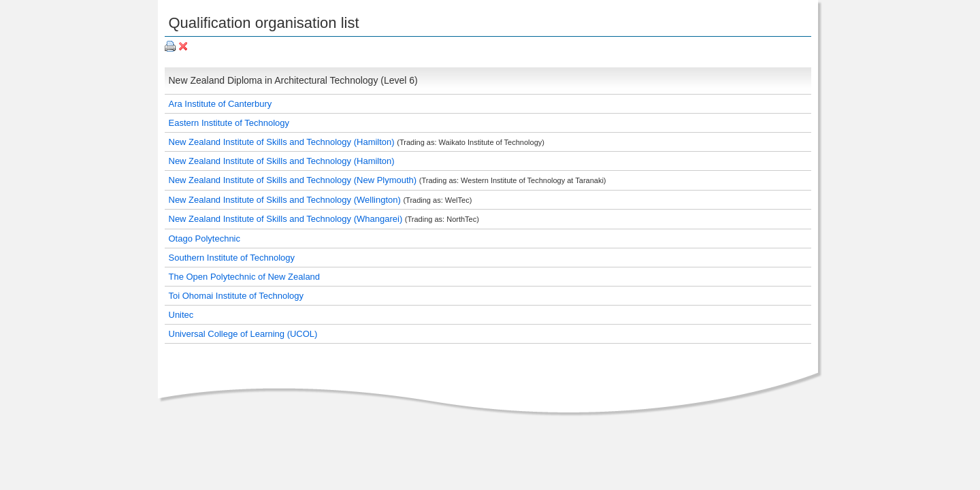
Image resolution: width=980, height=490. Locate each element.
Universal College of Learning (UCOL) (243, 334)
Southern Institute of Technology (232, 258)
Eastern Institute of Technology (229, 123)
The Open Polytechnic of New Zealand (245, 277)
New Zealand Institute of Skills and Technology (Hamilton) (283, 142)
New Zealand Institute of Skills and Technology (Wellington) (286, 200)
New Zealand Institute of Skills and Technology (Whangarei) (287, 219)
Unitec (181, 315)
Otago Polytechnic (205, 239)
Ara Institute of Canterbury (220, 104)
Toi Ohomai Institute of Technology (236, 296)
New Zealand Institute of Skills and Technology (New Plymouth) (294, 180)
